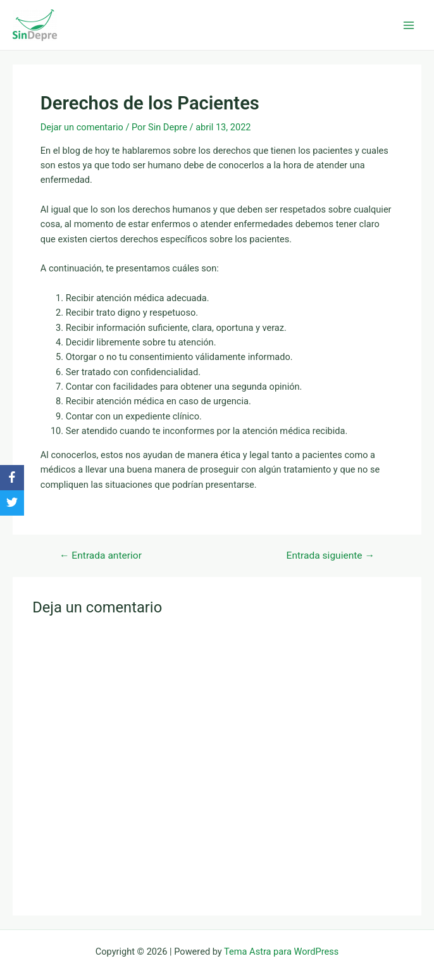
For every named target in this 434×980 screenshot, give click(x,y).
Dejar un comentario (82, 127)
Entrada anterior (101, 556)
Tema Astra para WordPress (281, 952)
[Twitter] (12, 503)
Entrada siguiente (331, 556)
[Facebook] (12, 478)
